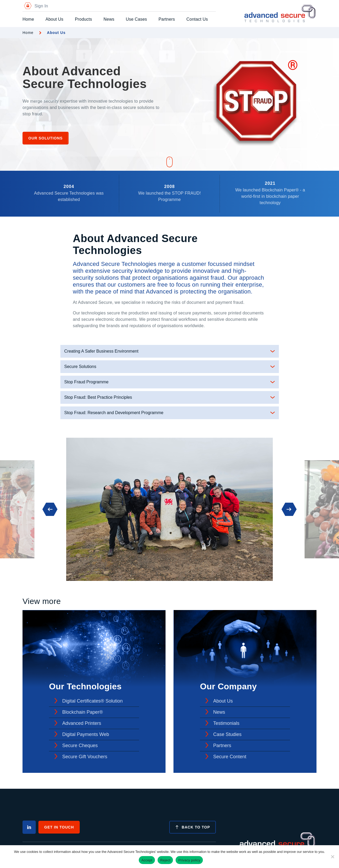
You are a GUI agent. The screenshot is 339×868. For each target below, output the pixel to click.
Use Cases (136, 19)
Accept (147, 860)
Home (28, 19)
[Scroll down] (169, 162)
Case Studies (227, 734)
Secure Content (230, 757)
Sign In (35, 6)
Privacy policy (189, 860)
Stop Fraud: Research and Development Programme (114, 413)
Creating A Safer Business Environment (101, 351)
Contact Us (197, 19)
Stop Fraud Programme (86, 382)
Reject (165, 860)
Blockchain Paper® (82, 712)
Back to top (193, 827)
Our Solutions (46, 138)
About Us (54, 19)
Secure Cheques (80, 746)
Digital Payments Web (86, 734)
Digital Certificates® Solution (92, 701)
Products (84, 19)
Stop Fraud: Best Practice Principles (98, 397)
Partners (167, 19)
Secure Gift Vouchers (85, 757)
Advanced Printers (82, 723)
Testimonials (226, 723)
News (109, 19)
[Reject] (332, 857)
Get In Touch (59, 827)
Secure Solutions (80, 367)
